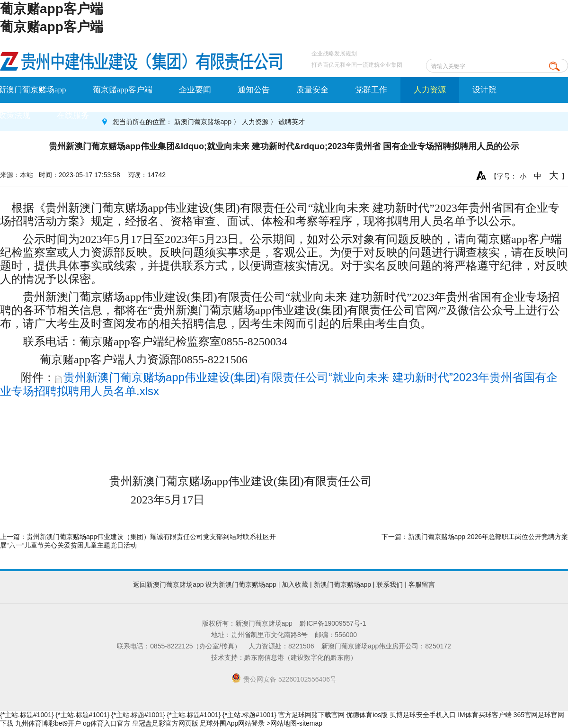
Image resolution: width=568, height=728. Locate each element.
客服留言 (422, 584)
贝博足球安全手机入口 (423, 715)
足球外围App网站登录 (232, 723)
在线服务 (73, 115)
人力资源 (430, 90)
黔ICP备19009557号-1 (333, 623)
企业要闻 (195, 90)
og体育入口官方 (106, 723)
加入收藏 (295, 584)
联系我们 (390, 584)
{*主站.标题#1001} (27, 715)
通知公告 (254, 90)
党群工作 (371, 90)
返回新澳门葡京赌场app (168, 584)
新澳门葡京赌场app (203, 122)
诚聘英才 (292, 122)
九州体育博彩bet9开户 (48, 723)
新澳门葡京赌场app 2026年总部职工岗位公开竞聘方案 (488, 537)
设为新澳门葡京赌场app (241, 584)
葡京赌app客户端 (52, 9)
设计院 (484, 90)
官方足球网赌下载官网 (311, 715)
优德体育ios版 (367, 715)
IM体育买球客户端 (485, 715)
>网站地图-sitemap (294, 723)
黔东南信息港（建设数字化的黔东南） (301, 657)
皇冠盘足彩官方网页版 (165, 723)
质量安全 (312, 90)
